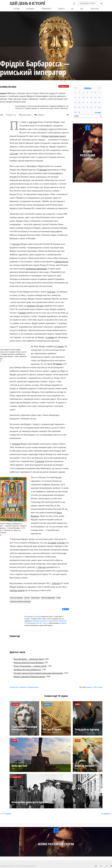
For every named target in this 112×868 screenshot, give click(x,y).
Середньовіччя (33, 687)
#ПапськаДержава (48, 598)
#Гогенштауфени (16, 598)
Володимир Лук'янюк (32, 616)
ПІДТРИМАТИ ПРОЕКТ (88, 3)
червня (89, 687)
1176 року (61, 543)
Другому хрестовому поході (53, 136)
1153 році (16, 244)
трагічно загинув (17, 590)
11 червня (50, 337)
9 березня (43, 170)
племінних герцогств (48, 129)
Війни (77, 704)
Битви (78, 741)
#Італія (27, 598)
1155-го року (98, 687)
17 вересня (39, 461)
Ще (82, 9)
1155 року (40, 306)
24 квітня (31, 306)
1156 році (16, 444)
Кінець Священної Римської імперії (29, 676)
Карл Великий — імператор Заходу (29, 659)
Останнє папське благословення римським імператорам (38, 673)
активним (63, 623)
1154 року (51, 292)
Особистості (64, 86)
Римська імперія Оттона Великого (29, 662)
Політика (16, 704)
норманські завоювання (36, 268)
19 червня (105, 814)
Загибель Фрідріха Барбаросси (27, 669)
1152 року (14, 154)
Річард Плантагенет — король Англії (30, 666)
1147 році (33, 122)
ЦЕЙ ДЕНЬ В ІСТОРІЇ (27, 3)
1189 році (56, 583)
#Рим (58, 598)
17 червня (59, 346)
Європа (23, 687)
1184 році (42, 567)
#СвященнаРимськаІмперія (20, 602)
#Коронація (35, 598)
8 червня (22, 313)
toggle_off (101, 4)
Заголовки (31, 9)
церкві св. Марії (58, 371)
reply (68, 115)
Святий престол (61, 262)
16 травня (52, 543)
